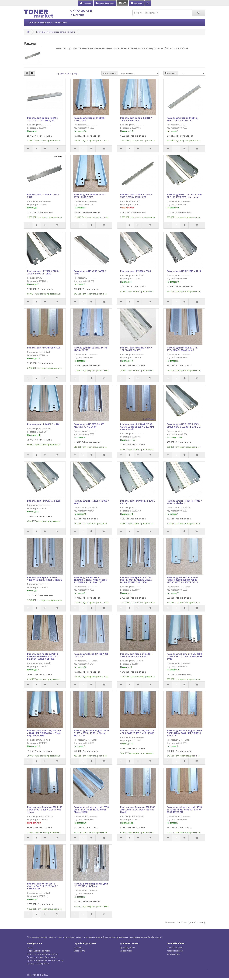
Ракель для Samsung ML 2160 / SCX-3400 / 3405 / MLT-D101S (138, 732)
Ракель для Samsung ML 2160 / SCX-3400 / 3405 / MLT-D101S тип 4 (45, 810)
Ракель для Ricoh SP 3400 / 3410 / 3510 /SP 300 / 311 (136, 655)
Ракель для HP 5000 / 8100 (135, 271)
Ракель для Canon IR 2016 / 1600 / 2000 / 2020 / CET (183, 119)
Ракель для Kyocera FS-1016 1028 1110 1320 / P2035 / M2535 (45, 579)
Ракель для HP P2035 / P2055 (44, 501)
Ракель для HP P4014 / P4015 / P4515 (138, 502)
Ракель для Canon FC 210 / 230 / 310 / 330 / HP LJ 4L (43, 119)
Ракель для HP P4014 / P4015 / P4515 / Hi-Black (184, 502)
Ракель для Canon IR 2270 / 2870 (43, 196)
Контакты (78, 948)
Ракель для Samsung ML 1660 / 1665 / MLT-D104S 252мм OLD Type (184, 656)
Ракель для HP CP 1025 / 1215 (184, 271)
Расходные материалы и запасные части (48, 22)
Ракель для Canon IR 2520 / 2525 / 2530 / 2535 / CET (136, 196)
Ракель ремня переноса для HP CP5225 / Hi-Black (91, 885)
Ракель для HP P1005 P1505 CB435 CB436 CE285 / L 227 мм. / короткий (137, 427)
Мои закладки (173, 954)
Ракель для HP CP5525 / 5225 (44, 348)
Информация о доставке (39, 951)
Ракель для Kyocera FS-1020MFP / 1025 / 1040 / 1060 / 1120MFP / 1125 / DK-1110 (90, 580)
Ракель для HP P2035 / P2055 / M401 (91, 502)
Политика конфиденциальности (42, 954)
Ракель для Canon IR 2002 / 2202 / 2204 (90, 119)
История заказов (175, 951)
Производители (128, 948)
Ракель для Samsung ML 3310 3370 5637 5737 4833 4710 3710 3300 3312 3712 (184, 810)
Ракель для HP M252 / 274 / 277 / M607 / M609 (136, 349)
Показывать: (171, 73)
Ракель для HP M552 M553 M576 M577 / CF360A (89, 425)
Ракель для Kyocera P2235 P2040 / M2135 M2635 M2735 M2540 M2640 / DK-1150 (136, 580)
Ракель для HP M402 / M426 (43, 424)
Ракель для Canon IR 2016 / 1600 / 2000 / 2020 (136, 119)
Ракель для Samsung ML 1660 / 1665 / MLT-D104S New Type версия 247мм (45, 733)
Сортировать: (110, 73)
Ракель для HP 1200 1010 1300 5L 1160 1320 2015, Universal (184, 196)
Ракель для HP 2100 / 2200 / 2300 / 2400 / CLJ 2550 (43, 272)
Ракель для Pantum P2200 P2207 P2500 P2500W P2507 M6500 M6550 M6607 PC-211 (182, 580)
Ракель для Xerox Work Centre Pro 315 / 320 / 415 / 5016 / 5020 (42, 886)
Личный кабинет (175, 948)
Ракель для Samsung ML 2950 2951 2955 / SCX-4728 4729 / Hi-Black (138, 810)
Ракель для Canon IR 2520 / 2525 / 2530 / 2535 (90, 196)
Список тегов (126, 951)
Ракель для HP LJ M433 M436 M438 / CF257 (90, 349)
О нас (30, 948)
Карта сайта (79, 951)
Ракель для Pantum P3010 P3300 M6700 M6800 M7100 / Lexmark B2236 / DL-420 (43, 656)
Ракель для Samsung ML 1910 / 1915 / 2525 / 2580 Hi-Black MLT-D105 (91, 733)
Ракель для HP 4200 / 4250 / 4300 (90, 272)
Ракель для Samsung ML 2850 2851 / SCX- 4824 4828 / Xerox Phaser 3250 (91, 810)
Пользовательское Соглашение (42, 957)
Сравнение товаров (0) (68, 74)
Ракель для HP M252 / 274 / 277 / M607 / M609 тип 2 (183, 349)
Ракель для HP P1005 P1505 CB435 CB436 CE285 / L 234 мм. (184, 425)
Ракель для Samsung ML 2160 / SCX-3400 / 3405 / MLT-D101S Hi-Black (184, 733)
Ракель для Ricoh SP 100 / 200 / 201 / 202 (91, 655)
